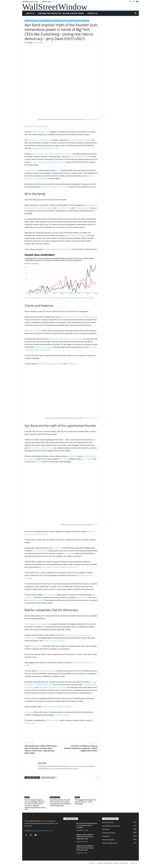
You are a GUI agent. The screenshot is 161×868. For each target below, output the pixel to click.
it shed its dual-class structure (54, 641)
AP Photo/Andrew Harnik (91, 418)
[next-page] (97, 778)
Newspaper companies (45, 208)
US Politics (85, 21)
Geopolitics (106, 836)
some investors (58, 364)
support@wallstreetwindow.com (43, 831)
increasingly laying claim (46, 671)
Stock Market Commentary (111, 826)
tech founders (72, 456)
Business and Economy (46, 21)
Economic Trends (59, 21)
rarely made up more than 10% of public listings (66, 339)
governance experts (44, 364)
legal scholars (71, 364)
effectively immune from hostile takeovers (57, 249)
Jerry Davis (29, 126)
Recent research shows (33, 331)
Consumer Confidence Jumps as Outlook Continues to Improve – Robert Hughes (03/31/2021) (81, 748)
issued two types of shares (79, 157)
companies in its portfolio (36, 600)
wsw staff (29, 43)
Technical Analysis (108, 840)
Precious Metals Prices (110, 843)
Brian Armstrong (87, 459)
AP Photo (95, 525)
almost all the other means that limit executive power (78, 317)
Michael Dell (57, 548)
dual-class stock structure (44, 347)
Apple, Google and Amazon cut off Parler (53, 687)
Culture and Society (35, 18)
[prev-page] (94, 778)
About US (30, 13)
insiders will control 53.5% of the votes (45, 148)
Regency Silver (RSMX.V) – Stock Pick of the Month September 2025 (86, 837)
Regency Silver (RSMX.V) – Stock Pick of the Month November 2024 (86, 848)
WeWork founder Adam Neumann (37, 624)
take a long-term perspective (77, 235)
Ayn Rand (33, 162)
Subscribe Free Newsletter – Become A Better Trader (61, 13)
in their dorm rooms (40, 551)
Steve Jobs (38, 462)
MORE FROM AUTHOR (48, 778)
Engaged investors (31, 170)
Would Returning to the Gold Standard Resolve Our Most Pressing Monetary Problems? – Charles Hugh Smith (61, 803)
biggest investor (82, 598)
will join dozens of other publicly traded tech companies (51, 154)
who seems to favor (50, 595)
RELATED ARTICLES (32, 778)
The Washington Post (82, 208)
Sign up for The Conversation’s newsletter (57, 707)
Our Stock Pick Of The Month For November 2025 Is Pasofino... (87, 825)
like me (58, 170)
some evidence (36, 646)
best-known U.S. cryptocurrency (39, 140)
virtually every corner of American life (54, 187)
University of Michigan (41, 126)
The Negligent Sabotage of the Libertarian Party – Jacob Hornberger (86, 802)
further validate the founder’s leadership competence (59, 567)
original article (29, 723)
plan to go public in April (41, 132)
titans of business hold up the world (42, 448)
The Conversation (53, 720)
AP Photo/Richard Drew (91, 119)
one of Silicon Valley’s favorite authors (51, 162)
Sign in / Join (46, 2)
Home (26, 18)
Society (27, 797)
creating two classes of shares (80, 140)
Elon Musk (64, 459)
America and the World (73, 21)
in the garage (68, 553)
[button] (135, 13)
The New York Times (64, 208)
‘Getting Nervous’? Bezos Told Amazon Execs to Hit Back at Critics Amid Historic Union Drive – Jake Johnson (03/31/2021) (41, 749)
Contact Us (92, 13)
